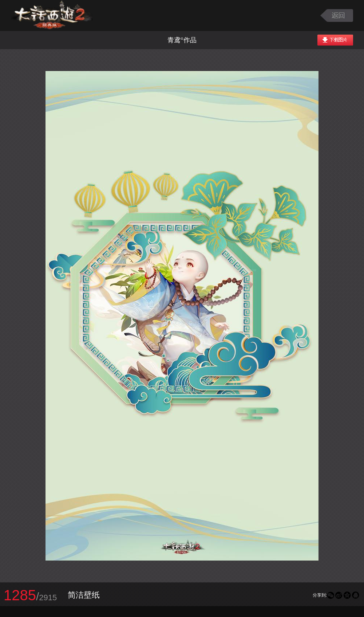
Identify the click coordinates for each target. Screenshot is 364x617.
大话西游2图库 (52, 15)
